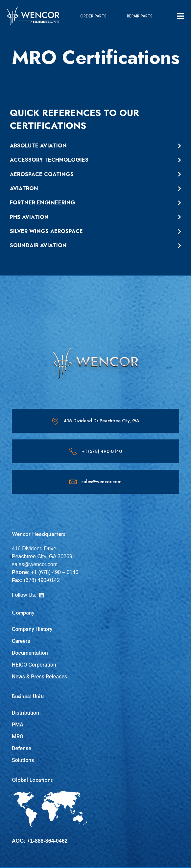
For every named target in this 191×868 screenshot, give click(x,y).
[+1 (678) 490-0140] (73, 451)
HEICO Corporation (34, 665)
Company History (32, 629)
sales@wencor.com (102, 482)
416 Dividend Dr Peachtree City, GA (102, 421)
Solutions (23, 760)
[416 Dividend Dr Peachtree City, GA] (55, 421)
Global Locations (32, 780)
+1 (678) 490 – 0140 (55, 572)
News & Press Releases (39, 677)
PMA (18, 725)
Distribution (25, 713)
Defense (22, 748)
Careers (21, 641)
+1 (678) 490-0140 (102, 451)
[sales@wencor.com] (73, 482)
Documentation (30, 653)
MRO (18, 736)
